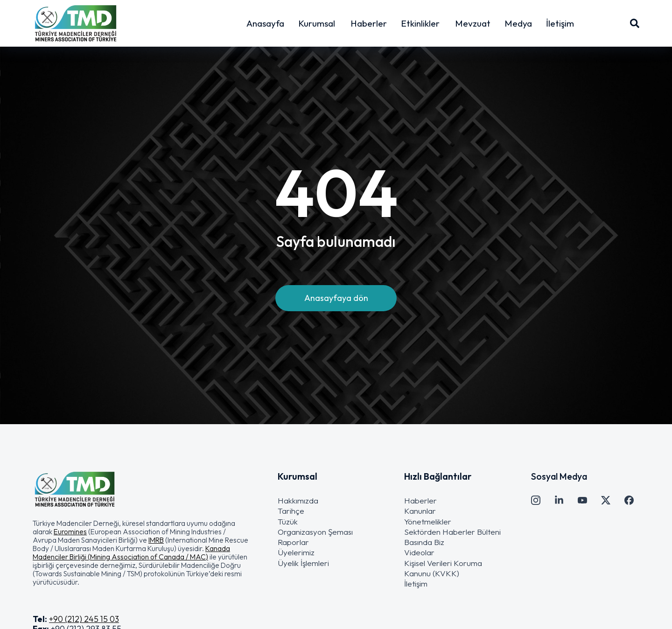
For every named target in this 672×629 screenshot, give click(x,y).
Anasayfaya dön (336, 299)
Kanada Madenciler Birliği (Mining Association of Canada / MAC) (131, 552)
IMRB (156, 540)
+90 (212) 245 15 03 (84, 619)
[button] (141, 552)
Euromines (70, 531)
